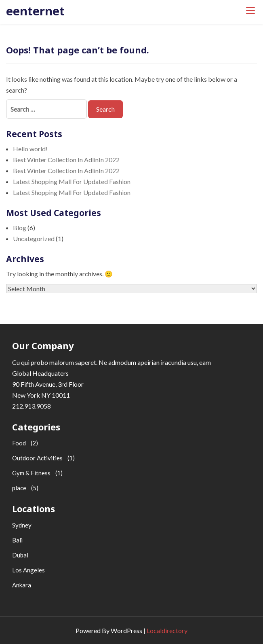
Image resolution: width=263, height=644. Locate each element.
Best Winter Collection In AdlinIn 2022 (66, 160)
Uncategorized (34, 238)
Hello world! (30, 149)
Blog (20, 228)
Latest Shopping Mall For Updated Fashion (72, 181)
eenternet (35, 11)
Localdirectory (167, 630)
